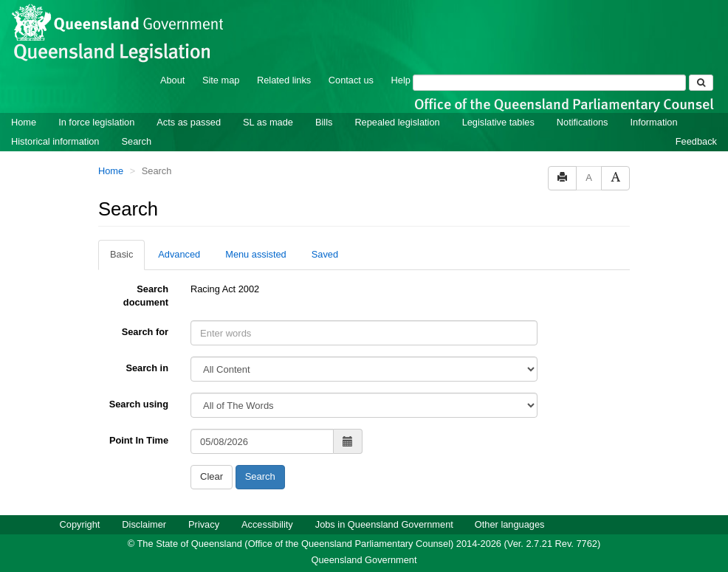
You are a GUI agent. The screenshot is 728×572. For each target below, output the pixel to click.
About (172, 80)
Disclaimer (144, 524)
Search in (147, 368)
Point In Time (139, 440)
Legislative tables (498, 122)
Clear (212, 476)
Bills (324, 122)
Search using (139, 404)
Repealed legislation (397, 122)
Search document (146, 296)
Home (24, 122)
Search (136, 141)
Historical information (55, 141)
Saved (325, 254)
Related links (284, 80)
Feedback (696, 141)
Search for (145, 332)
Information (654, 122)
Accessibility (267, 524)
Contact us (351, 80)
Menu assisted (256, 254)
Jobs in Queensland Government (384, 524)
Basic (121, 254)
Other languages (510, 524)
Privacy (204, 524)
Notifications (583, 122)
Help (401, 80)
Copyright (80, 524)
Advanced (179, 254)
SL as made (268, 122)
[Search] (549, 83)
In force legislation (96, 122)
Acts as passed (189, 122)
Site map (221, 80)
